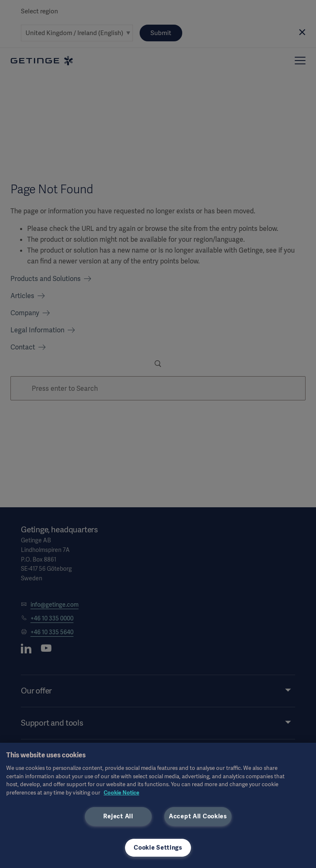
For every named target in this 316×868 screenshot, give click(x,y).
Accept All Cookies (198, 816)
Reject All (118, 816)
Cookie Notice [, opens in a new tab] (121, 793)
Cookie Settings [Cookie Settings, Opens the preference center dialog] (158, 848)
